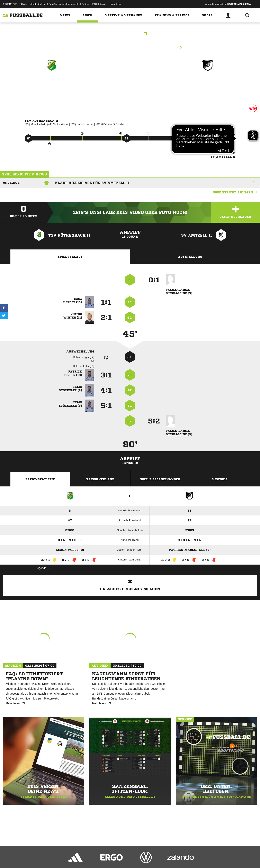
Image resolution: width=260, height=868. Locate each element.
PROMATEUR (10, 4)
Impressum (9, 858)
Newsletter (116, 4)
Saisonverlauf (100, 479)
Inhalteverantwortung (98, 858)
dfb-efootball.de (38, 4)
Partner (86, 4)
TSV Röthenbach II (51, 83)
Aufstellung (190, 257)
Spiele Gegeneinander (160, 479)
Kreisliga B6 (130, 34)
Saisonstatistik (40, 479)
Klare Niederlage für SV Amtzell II (92, 183)
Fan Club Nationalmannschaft (64, 4)
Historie (220, 479)
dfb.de (24, 4)
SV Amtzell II (208, 83)
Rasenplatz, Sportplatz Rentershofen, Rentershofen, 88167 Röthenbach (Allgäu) (130, 47)
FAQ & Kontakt (100, 4)
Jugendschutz (77, 858)
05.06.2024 (11, 183)
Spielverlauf (70, 257)
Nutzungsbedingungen (54, 858)
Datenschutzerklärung (29, 858)
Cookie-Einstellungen (123, 858)
